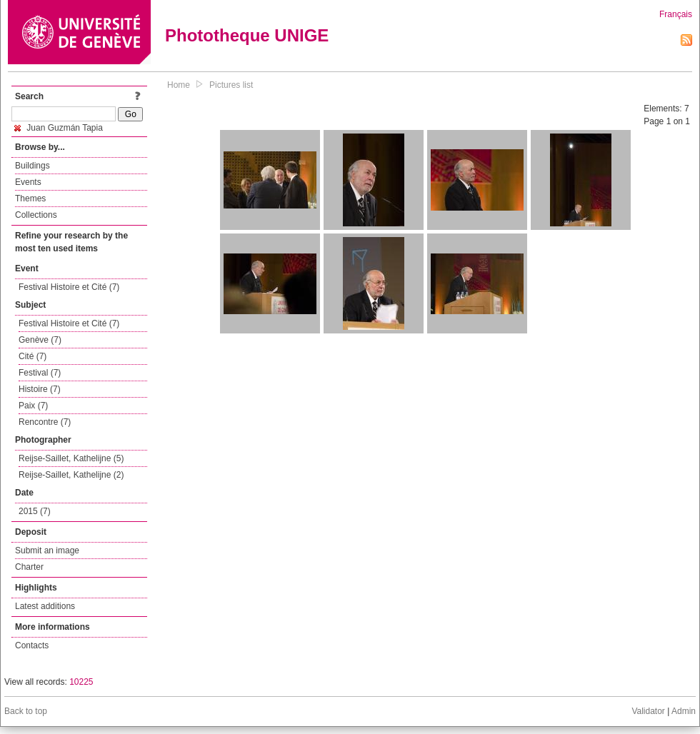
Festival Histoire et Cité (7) (69, 287)
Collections (36, 215)
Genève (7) (40, 340)
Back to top (26, 711)
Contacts (32, 645)
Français (676, 14)
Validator (648, 711)
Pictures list (231, 85)
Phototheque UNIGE (247, 35)
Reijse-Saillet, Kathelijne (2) (71, 475)
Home (179, 85)
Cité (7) (32, 356)
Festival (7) (40, 373)
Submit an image (47, 550)
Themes (30, 198)
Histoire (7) (40, 389)
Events (28, 182)
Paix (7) (33, 406)
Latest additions (45, 606)
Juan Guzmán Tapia (59, 128)
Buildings (32, 166)
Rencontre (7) (45, 422)
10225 (81, 682)
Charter (29, 567)
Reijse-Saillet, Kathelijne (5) (71, 458)
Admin (684, 711)
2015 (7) (35, 511)
